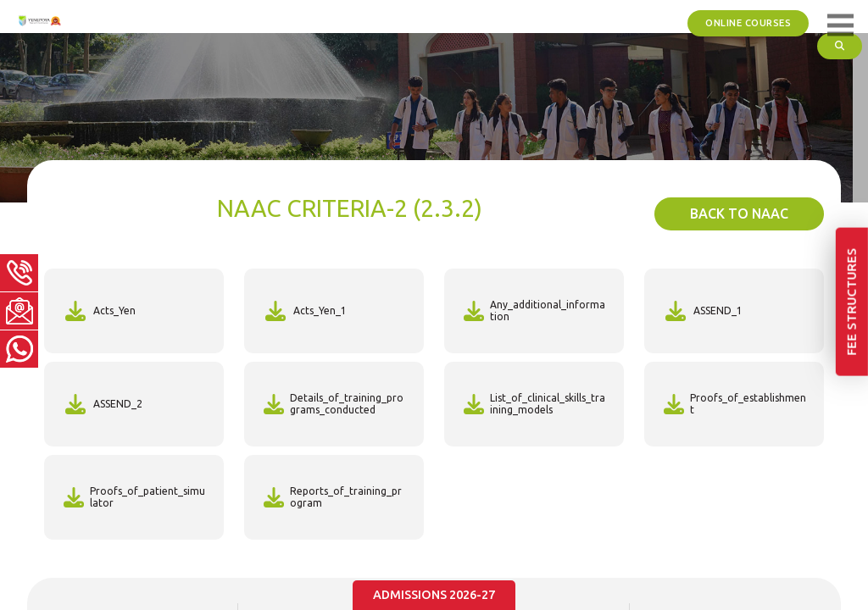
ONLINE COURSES (754, 22)
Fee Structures (854, 397)
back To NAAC (739, 213)
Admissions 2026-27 (434, 596)
